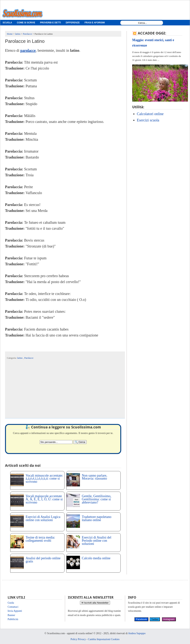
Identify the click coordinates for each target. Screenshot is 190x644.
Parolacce (29, 358)
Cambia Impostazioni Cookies (104, 639)
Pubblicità (13, 619)
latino (20, 358)
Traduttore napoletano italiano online (97, 518)
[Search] (80, 442)
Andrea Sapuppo (137, 633)
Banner (11, 615)
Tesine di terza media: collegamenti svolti (40, 539)
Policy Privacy (78, 639)
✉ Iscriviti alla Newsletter (95, 603)
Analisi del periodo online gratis (43, 560)
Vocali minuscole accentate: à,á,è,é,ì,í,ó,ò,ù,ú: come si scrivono (44, 479)
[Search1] (142, 23)
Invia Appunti (15, 611)
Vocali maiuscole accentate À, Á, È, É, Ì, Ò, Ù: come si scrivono (44, 499)
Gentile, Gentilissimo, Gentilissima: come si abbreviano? (96, 499)
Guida (11, 603)
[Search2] (56, 442)
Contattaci (13, 607)
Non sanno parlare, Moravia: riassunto (94, 477)
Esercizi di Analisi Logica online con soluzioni (43, 518)
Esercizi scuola (148, 120)
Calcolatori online (150, 114)
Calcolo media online (96, 558)
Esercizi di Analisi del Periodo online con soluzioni (96, 541)
